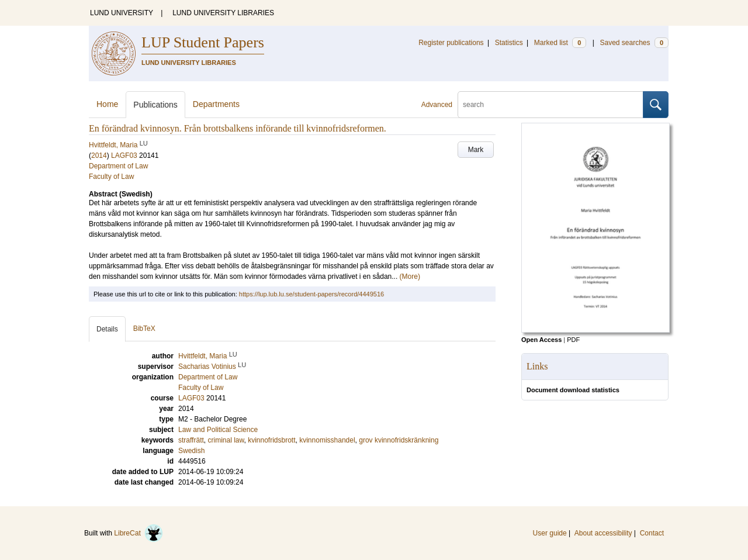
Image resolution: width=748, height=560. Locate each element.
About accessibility (603, 533)
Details (107, 329)
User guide (550, 533)
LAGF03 (124, 155)
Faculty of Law (111, 177)
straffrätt (191, 440)
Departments (216, 104)
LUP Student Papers (203, 42)
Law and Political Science (218, 430)
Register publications (451, 43)
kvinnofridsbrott (271, 440)
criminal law (226, 440)
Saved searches (634, 43)
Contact (652, 533)
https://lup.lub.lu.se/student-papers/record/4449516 (311, 294)
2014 (99, 155)
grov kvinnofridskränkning (399, 440)
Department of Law (118, 166)
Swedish (191, 451)
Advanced (437, 105)
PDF (573, 340)
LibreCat (138, 533)
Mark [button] (476, 150)
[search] (550, 105)
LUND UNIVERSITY (122, 13)
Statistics (509, 43)
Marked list (560, 43)
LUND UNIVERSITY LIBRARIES (223, 13)
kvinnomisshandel (327, 440)
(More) (410, 276)
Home (107, 104)
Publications (155, 105)
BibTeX (144, 329)
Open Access (541, 340)
